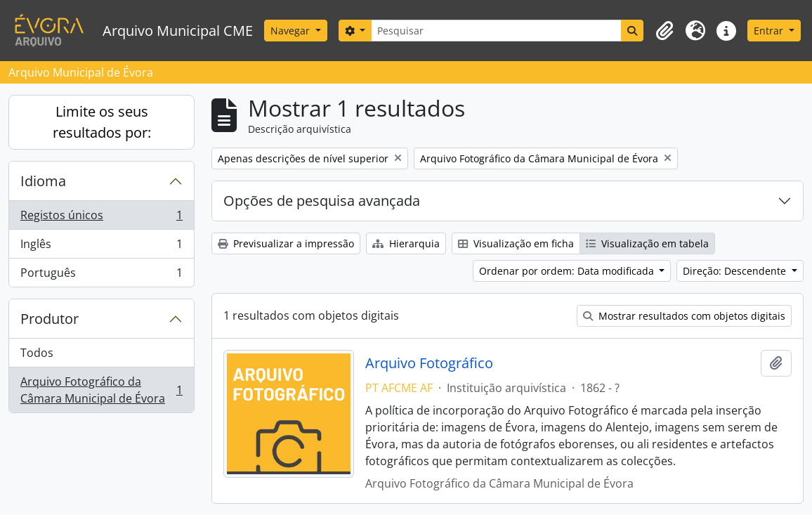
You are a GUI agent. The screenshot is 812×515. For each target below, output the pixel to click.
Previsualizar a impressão (286, 243)
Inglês (101, 247)
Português (101, 275)
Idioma (43, 181)
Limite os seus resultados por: (102, 122)
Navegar (292, 31)
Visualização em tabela (647, 243)
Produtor (50, 319)
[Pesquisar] (496, 31)
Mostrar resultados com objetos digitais (684, 316)
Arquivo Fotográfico (429, 363)
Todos (37, 353)
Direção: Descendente (736, 271)
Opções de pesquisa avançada (322, 201)
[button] (664, 31)
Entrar (770, 31)
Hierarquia (406, 243)
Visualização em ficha (516, 243)
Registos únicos (101, 218)
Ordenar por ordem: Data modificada (568, 271)
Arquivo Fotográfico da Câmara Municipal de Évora (101, 390)
